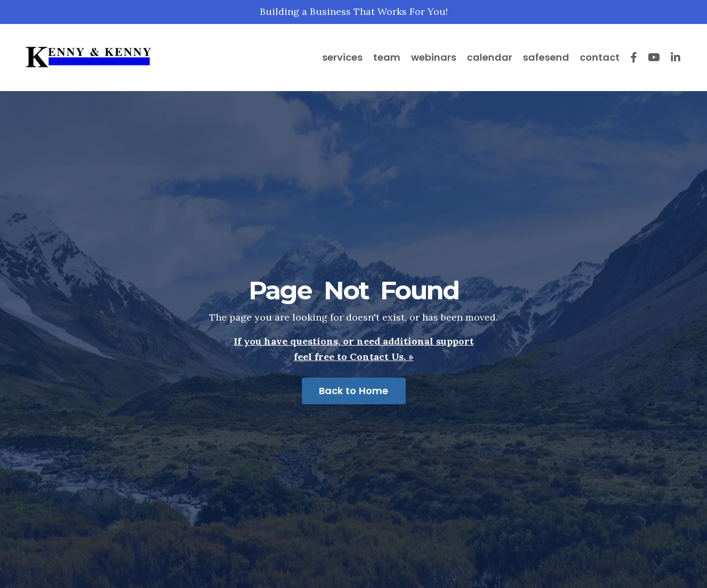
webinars (434, 57)
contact (600, 57)
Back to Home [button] (354, 391)
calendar (490, 57)
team (387, 57)
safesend (546, 57)
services (342, 57)
